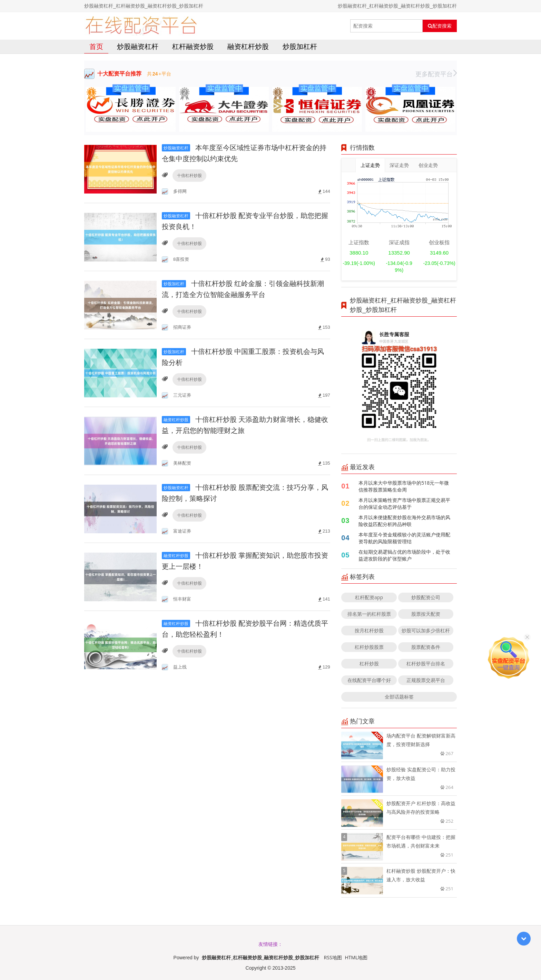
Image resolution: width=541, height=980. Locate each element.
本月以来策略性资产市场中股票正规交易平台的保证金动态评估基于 (404, 503)
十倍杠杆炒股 (189, 175)
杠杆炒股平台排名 (426, 664)
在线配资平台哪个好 (369, 680)
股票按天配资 (426, 614)
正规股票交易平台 (426, 680)
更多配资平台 (436, 74)
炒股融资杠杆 (138, 46)
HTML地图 (356, 957)
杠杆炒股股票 (369, 647)
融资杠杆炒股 (248, 46)
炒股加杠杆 (300, 46)
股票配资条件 (426, 647)
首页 (96, 46)
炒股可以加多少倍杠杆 (426, 630)
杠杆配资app (369, 597)
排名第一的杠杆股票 (369, 614)
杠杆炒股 (369, 664)
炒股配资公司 (426, 597)
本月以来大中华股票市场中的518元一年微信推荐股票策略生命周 (404, 486)
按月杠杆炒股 (369, 630)
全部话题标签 (399, 697)
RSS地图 (333, 957)
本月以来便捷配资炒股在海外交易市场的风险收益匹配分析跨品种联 (404, 521)
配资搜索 (440, 26)
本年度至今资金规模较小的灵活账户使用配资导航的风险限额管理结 (404, 538)
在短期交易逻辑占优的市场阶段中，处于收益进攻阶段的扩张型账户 (404, 555)
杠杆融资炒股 (193, 46)
